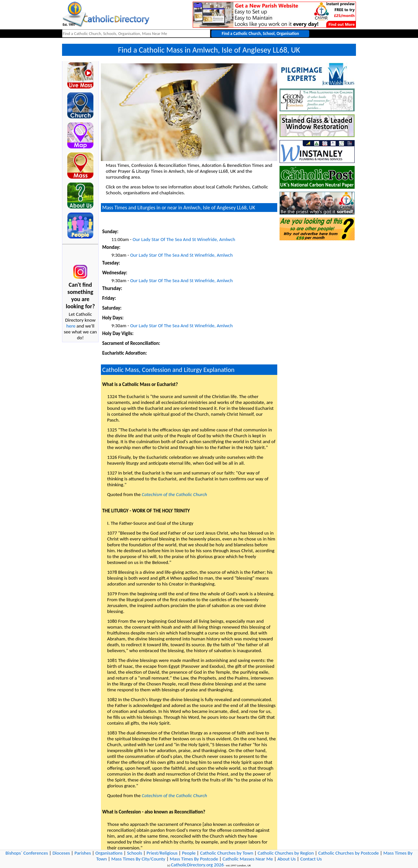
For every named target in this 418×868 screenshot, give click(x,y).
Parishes (83, 853)
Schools (135, 853)
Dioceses (61, 853)
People (189, 853)
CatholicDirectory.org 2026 (197, 865)
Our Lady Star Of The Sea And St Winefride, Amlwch (184, 239)
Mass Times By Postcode (194, 859)
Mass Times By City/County (138, 859)
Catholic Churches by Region (286, 853)
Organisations (109, 853)
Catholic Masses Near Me (248, 859)
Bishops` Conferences (27, 853)
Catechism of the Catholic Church (174, 494)
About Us (286, 859)
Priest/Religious (162, 853)
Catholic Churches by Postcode (349, 853)
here (71, 326)
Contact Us (311, 859)
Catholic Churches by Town (227, 853)
